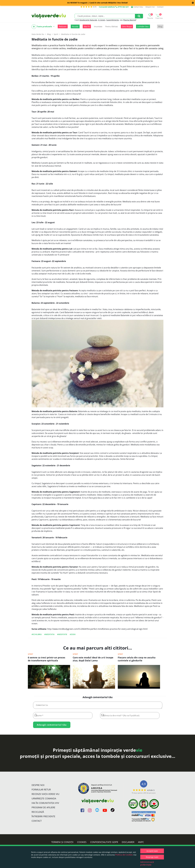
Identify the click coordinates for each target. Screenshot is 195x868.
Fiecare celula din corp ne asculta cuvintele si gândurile (137, 659)
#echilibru (37, 634)
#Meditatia (49, 634)
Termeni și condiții (62, 843)
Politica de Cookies (124, 855)
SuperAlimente (113, 20)
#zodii (73, 634)
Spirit (30, 654)
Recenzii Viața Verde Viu (45, 795)
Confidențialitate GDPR (104, 843)
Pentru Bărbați (112, 26)
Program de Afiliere (43, 808)
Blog (160, 26)
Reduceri (63, 26)
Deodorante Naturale (88, 20)
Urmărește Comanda (44, 799)
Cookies (82, 843)
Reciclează (38, 813)
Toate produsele (43, 27)
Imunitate (98, 26)
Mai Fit (87, 26)
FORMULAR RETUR (41, 791)
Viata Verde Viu (38, 34)
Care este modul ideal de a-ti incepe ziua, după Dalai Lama (93, 659)
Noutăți (75, 26)
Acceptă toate (152, 851)
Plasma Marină (129, 20)
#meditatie (62, 634)
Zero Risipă (127, 26)
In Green (102, 20)
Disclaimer (128, 843)
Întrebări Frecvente (43, 817)
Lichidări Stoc (143, 26)
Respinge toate (152, 857)
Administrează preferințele (147, 863)
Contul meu (137, 7)
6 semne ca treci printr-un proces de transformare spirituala (47, 659)
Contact (160, 7)
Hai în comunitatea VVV (45, 804)
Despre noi (150, 7)
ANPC (141, 843)
